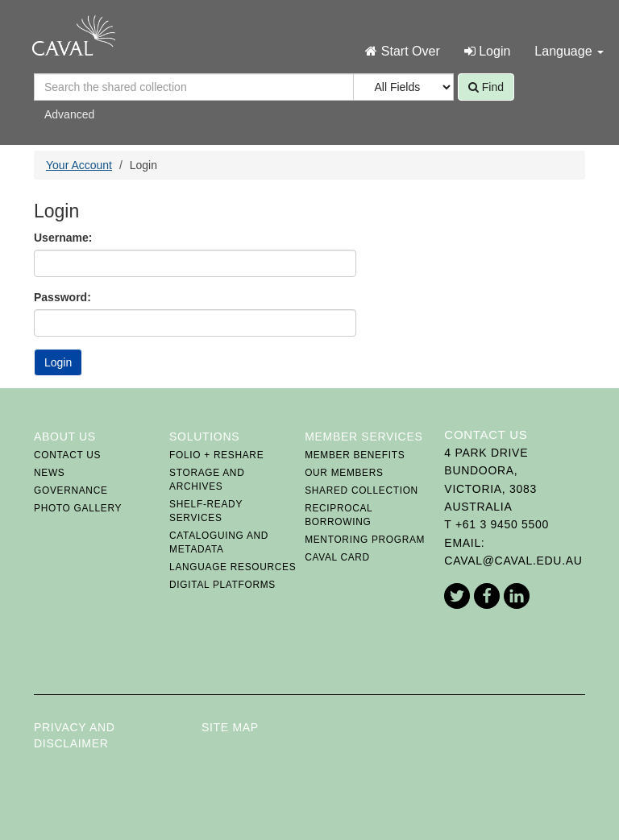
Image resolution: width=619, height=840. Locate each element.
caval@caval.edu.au (513, 561)
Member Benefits (355, 455)
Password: (62, 297)
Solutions (204, 437)
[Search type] (403, 87)
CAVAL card (337, 557)
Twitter (457, 596)
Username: (63, 238)
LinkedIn (517, 596)
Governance (71, 490)
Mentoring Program (365, 540)
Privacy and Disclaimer (75, 735)
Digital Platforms (222, 585)
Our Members (344, 473)
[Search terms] (195, 87)
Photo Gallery (78, 508)
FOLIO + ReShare (216, 455)
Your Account (79, 165)
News (49, 473)
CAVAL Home (74, 35)
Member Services (364, 437)
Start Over (402, 51)
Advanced (69, 114)
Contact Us (67, 455)
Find (486, 87)
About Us (65, 437)
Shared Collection (361, 490)
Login (488, 51)
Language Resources (233, 567)
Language (569, 51)
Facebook (487, 596)
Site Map (230, 727)
